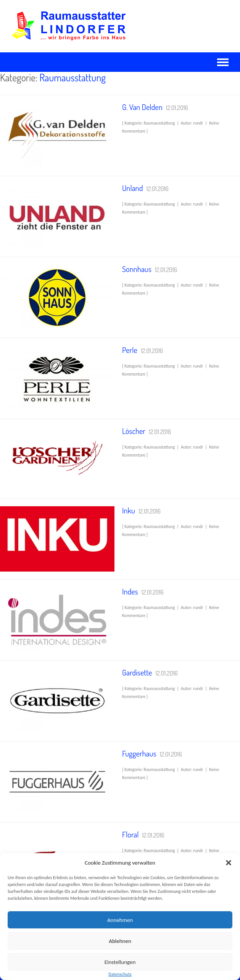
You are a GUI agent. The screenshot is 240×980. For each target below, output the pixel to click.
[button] (229, 863)
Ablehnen (120, 941)
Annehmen (120, 920)
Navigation (223, 62)
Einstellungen (120, 962)
